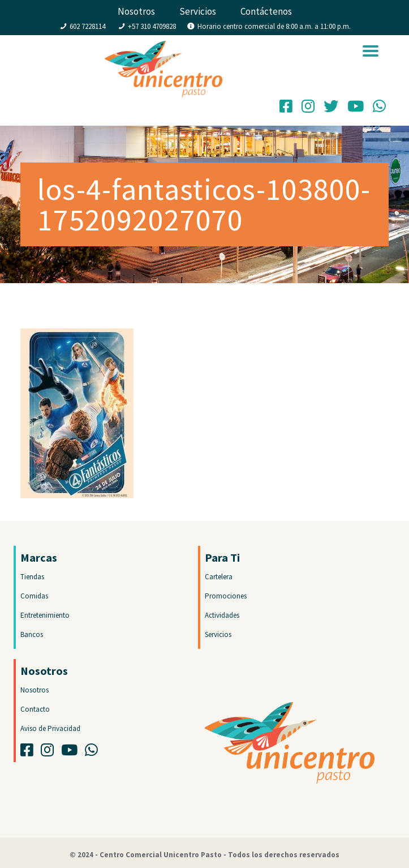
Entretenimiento (45, 615)
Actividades (222, 615)
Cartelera (219, 577)
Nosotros (136, 11)
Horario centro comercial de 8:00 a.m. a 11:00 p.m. (274, 26)
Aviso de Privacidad (50, 728)
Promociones (226, 596)
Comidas (34, 596)
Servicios (198, 11)
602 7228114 (87, 26)
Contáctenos (266, 11)
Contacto (35, 709)
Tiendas (32, 577)
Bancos (32, 634)
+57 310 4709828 (152, 26)
